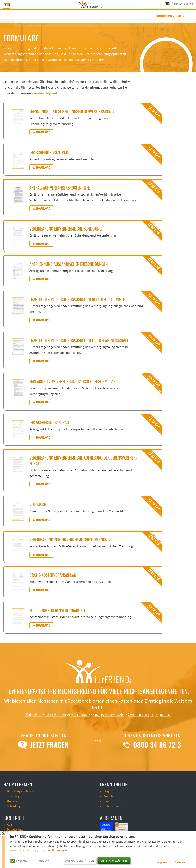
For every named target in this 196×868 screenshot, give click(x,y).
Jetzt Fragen (44, 745)
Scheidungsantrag (169, 16)
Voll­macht (39, 505)
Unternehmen (113, 806)
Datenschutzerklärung (24, 851)
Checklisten (50, 714)
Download (41, 132)
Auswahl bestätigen (80, 861)
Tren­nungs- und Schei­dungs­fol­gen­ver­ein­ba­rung (72, 111)
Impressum (164, 862)
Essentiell (23, 861)
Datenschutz (183, 862)
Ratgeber (25, 714)
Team (107, 801)
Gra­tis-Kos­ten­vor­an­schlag (53, 575)
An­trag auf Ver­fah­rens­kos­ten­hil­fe (60, 188)
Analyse (44, 861)
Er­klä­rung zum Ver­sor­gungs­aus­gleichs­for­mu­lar (72, 381)
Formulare (78, 714)
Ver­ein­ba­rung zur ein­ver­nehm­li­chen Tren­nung (70, 540)
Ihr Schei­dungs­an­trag (49, 153)
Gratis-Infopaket (46, 93)
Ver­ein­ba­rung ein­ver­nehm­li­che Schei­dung (66, 229)
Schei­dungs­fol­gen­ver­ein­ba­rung (57, 610)
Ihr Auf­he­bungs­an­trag (49, 422)
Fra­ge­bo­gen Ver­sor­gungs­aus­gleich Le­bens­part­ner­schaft (79, 340)
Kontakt (109, 796)
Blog (106, 791)
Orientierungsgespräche (156, 714)
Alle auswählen (114, 861)
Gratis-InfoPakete (110, 714)
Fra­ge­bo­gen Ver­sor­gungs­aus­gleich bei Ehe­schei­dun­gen (77, 299)
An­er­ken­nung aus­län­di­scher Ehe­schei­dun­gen (69, 264)
